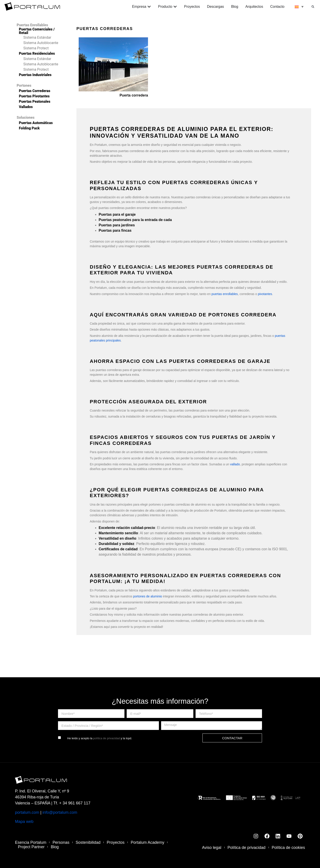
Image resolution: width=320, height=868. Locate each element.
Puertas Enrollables (32, 25)
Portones (24, 86)
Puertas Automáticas (36, 123)
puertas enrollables (225, 294)
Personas (61, 842)
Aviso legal (212, 848)
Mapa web (24, 822)
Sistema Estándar (37, 38)
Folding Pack (29, 128)
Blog (55, 847)
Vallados (26, 107)
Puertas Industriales (35, 75)
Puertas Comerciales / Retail (37, 31)
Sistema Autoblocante (41, 43)
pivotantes (265, 294)
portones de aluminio (148, 596)
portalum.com (27, 812)
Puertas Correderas (35, 91)
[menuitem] (299, 7)
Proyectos (116, 842)
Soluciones (26, 118)
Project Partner (31, 847)
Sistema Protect (36, 48)
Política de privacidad (246, 848)
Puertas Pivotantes (34, 96)
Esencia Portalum (31, 842)
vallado (235, 464)
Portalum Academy (148, 842)
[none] (299, 7)
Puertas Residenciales (37, 54)
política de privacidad (106, 738)
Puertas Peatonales (35, 102)
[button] (313, 7)
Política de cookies (288, 848)
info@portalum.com (60, 812)
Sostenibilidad (88, 842)
